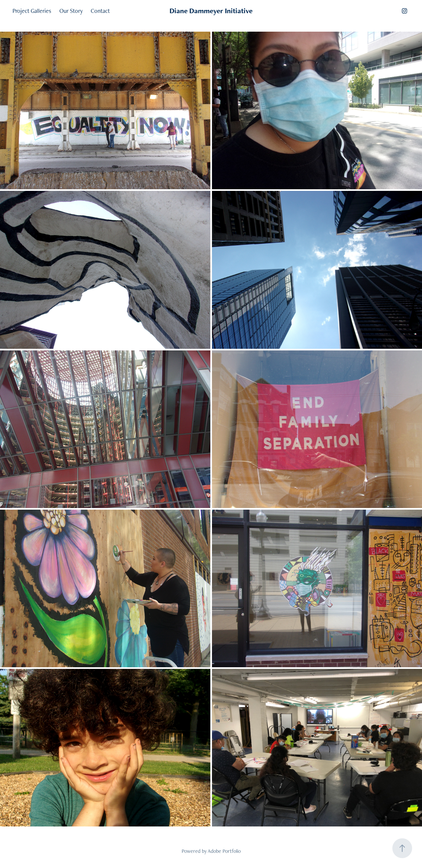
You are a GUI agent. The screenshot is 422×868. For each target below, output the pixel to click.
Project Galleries (32, 11)
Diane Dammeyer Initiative (211, 11)
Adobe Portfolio (224, 851)
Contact (100, 11)
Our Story (71, 11)
